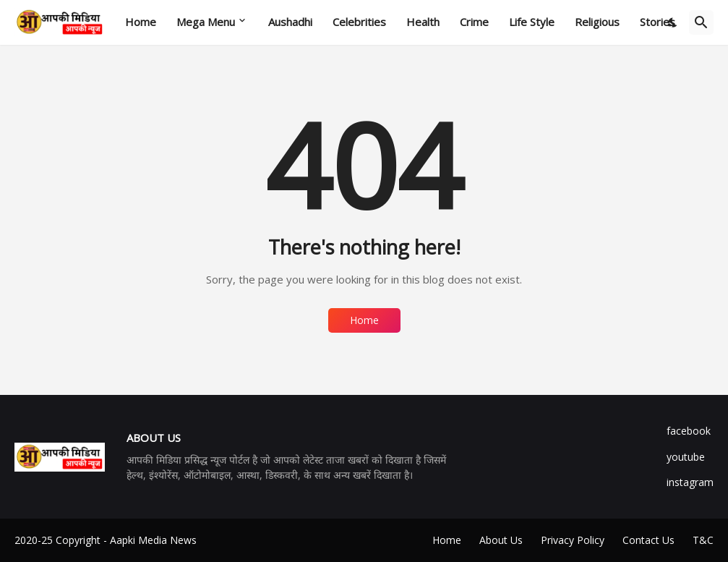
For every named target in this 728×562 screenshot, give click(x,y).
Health (423, 22)
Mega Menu (206, 22)
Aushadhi (290, 22)
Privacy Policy (573, 540)
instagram (690, 482)
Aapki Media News (153, 540)
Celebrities (359, 22)
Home (141, 22)
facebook (689, 431)
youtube (686, 457)
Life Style (532, 22)
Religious (597, 22)
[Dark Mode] (673, 22)
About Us (501, 540)
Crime (474, 22)
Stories (658, 22)
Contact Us (648, 540)
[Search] (701, 22)
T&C (703, 540)
